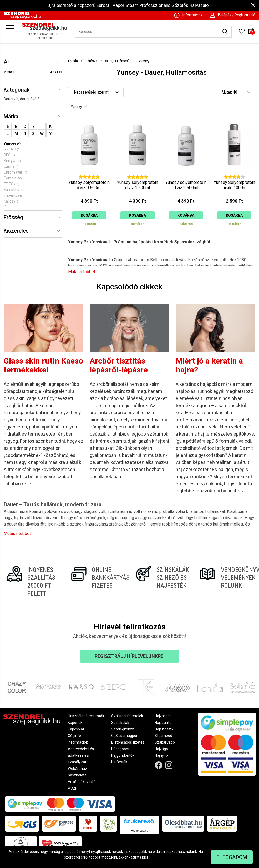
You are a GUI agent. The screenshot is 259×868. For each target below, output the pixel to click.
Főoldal (73, 61)
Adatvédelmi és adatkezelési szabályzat (81, 755)
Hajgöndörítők (123, 755)
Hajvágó (161, 749)
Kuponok (75, 723)
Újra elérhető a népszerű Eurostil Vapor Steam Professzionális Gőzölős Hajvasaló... (130, 5)
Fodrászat (91, 61)
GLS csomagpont (125, 736)
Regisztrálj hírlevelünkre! (130, 656)
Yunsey (144, 61)
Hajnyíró (161, 755)
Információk (78, 742)
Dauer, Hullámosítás (119, 61)
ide (144, 857)
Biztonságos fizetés (128, 742)
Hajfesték (119, 762)
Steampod (163, 736)
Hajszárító (163, 723)
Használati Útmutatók (86, 716)
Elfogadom (232, 857)
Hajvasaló (163, 716)
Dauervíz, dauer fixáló (22, 99)
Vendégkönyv (123, 729)
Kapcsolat (76, 729)
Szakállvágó (165, 742)
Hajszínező (164, 729)
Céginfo (74, 736)
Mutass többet (82, 272)
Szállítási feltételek (127, 716)
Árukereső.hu (139, 831)
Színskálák (120, 723)
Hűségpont (120, 749)
